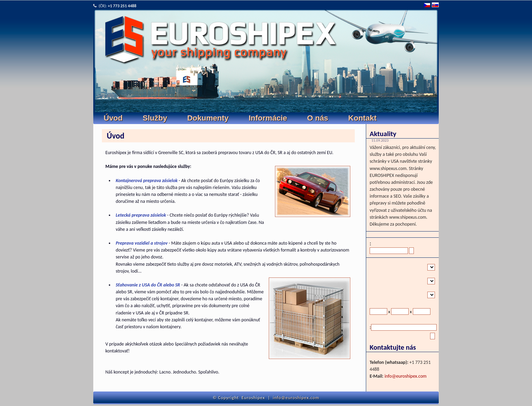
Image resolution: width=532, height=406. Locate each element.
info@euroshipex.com (406, 376)
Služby (155, 118)
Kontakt (362, 118)
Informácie (268, 118)
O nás (318, 118)
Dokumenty (208, 118)
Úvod (113, 118)
